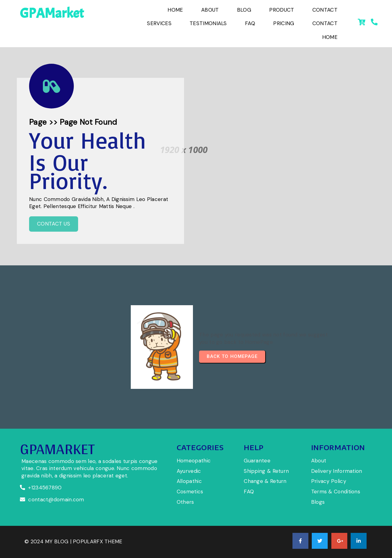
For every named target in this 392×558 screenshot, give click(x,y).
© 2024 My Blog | (49, 541)
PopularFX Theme (98, 541)
